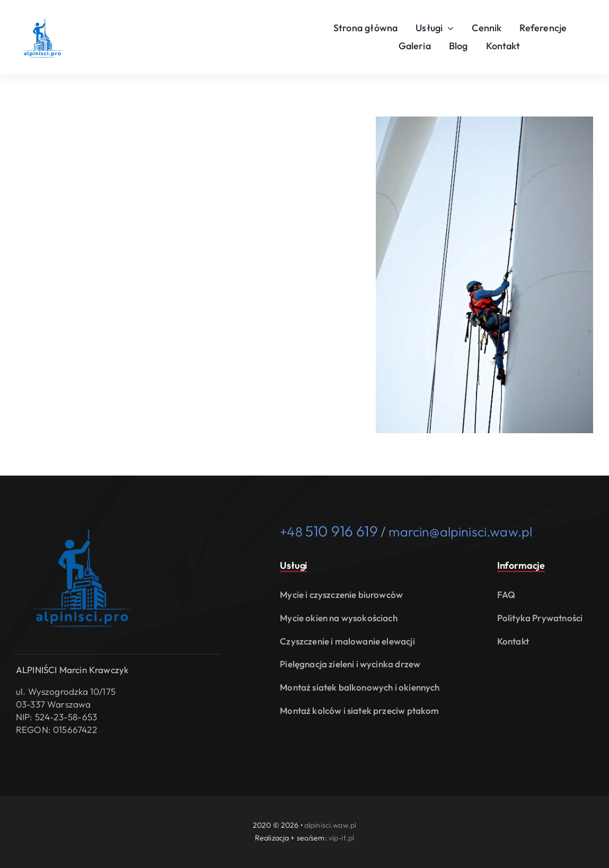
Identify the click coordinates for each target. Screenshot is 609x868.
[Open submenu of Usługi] (448, 28)
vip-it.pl (341, 838)
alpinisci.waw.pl (330, 825)
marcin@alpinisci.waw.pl (460, 532)
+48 (329, 532)
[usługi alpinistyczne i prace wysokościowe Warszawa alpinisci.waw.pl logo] (42, 15)
